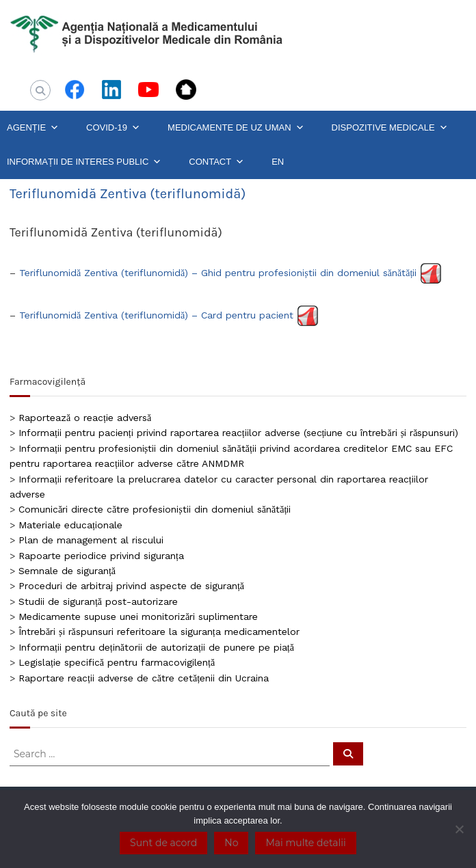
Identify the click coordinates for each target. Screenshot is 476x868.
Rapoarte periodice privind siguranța (101, 556)
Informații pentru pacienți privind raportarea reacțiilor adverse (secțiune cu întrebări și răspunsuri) (238, 433)
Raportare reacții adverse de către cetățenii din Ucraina (144, 678)
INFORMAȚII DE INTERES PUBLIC (84, 162)
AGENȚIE (33, 128)
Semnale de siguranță (67, 571)
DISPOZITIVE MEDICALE (390, 128)
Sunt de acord (163, 843)
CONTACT (216, 162)
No (231, 843)
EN (278, 162)
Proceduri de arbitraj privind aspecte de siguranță (131, 586)
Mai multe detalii (305, 843)
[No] (459, 829)
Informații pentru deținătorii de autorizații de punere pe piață (156, 647)
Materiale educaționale (70, 525)
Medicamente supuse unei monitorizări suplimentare (138, 616)
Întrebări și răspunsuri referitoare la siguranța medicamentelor (159, 632)
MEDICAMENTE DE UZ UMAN (236, 128)
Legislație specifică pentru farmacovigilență (117, 662)
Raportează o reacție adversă (85, 418)
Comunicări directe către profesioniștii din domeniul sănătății (155, 509)
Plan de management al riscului (91, 540)
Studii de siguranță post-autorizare (98, 601)
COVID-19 (113, 128)
